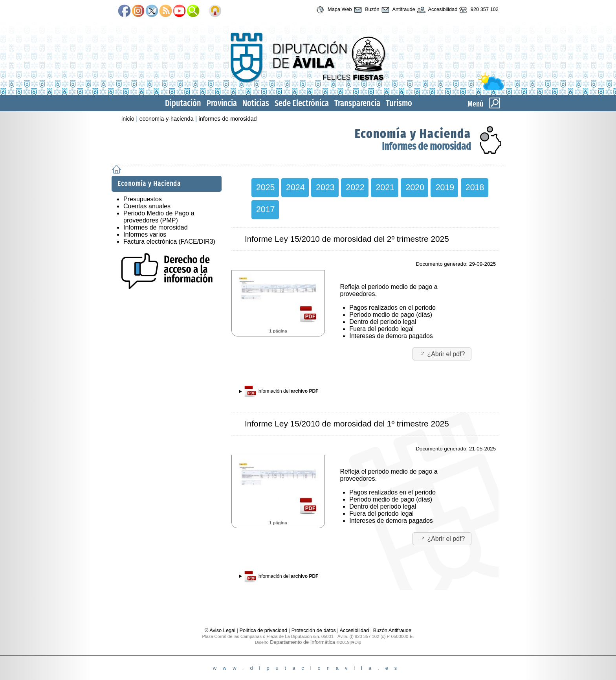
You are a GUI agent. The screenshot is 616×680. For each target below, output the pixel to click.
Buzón (366, 10)
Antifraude (397, 10)
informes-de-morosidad (227, 119)
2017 (265, 210)
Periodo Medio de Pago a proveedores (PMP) (159, 217)
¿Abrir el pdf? (442, 354)
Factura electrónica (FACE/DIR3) (169, 242)
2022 (355, 187)
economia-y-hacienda (167, 119)
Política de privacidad (264, 630)
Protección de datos (314, 630)
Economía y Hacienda (413, 134)
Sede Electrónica (302, 103)
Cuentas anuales (147, 206)
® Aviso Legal (221, 630)
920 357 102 (478, 10)
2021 (385, 187)
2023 (325, 187)
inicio (128, 119)
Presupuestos (143, 199)
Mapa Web (333, 10)
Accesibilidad (436, 10)
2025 (265, 187)
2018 (475, 187)
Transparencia (357, 103)
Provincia (222, 103)
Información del (281, 391)
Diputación (183, 103)
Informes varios (145, 234)
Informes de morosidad (426, 146)
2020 (415, 187)
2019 (445, 187)
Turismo (399, 103)
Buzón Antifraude (392, 630)
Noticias (256, 103)
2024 (295, 187)
